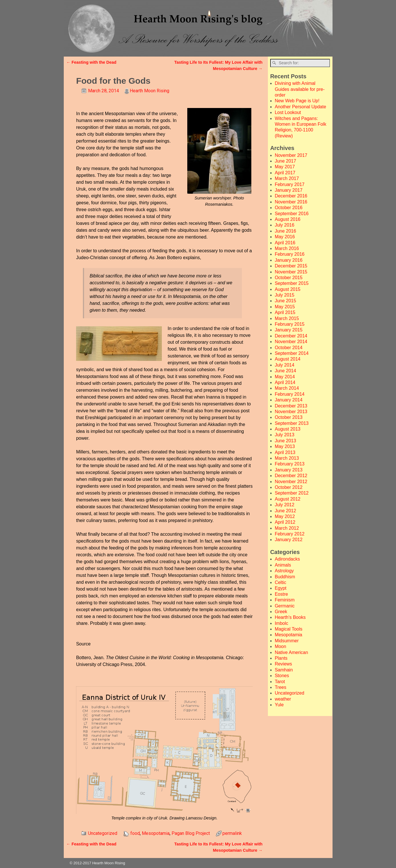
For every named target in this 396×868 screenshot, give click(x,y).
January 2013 (289, 470)
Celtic (280, 582)
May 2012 (285, 516)
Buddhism (285, 577)
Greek (281, 612)
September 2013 (292, 423)
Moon (280, 646)
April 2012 (285, 522)
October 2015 (289, 278)
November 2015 (291, 272)
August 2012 (288, 499)
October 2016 (289, 208)
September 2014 (292, 353)
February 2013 (290, 464)
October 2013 (289, 417)
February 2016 (290, 254)
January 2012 (289, 540)
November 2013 (291, 412)
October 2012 (289, 487)
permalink (232, 833)
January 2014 (289, 400)
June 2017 (285, 161)
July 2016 (285, 225)
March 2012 (287, 528)
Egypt (281, 588)
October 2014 (289, 348)
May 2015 (285, 307)
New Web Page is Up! (297, 101)
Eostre (281, 594)
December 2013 (291, 406)
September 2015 (292, 283)
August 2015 (288, 289)
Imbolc (281, 623)
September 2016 (292, 214)
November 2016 (291, 202)
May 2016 (285, 237)
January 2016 (289, 260)
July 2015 (285, 295)
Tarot (280, 682)
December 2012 (291, 476)
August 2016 (288, 219)
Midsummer (287, 641)
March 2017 (287, 178)
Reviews (283, 664)
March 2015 (287, 318)
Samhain (284, 670)
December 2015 (291, 266)
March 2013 (287, 458)
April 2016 (285, 243)
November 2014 (291, 342)
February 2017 (290, 184)
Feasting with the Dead (91, 62)
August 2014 (288, 359)
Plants (281, 658)
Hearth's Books (290, 617)
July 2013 (285, 435)
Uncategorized (103, 833)
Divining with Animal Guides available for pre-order (300, 89)
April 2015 (285, 312)
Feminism (285, 600)
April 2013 (285, 452)
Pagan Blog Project (191, 833)
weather (283, 699)
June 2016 (285, 231)
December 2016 (291, 196)
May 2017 (285, 167)
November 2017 (291, 155)
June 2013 (285, 441)
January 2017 (289, 190)
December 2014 (291, 336)
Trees (280, 687)
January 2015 (289, 330)
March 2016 (287, 248)
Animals (283, 565)
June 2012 (285, 511)
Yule (279, 705)
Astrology (284, 571)
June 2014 (285, 371)
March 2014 (287, 388)
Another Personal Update (301, 107)
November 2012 (291, 482)
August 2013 (288, 429)
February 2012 (290, 534)
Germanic (285, 606)
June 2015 (285, 301)
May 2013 (285, 446)
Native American (291, 652)
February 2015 (290, 324)
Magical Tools (289, 629)
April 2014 (285, 382)
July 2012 (285, 505)
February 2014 (290, 394)
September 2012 (292, 493)
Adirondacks (287, 559)
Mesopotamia (156, 833)
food (135, 833)
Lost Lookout (288, 112)
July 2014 (285, 365)
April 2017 (285, 173)
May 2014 (285, 377)
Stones (282, 676)
